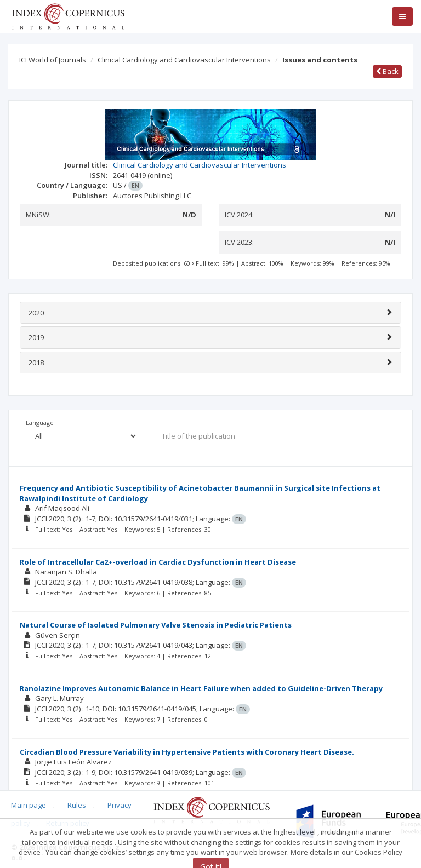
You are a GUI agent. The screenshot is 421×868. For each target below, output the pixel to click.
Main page (29, 805)
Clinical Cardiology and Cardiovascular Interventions (184, 60)
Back (387, 71)
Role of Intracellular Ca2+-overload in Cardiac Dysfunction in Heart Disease (158, 562)
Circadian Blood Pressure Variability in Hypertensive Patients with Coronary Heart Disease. (187, 752)
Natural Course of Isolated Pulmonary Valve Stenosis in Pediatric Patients (156, 625)
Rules (77, 805)
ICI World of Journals (53, 60)
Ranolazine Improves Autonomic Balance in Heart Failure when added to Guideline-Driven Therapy (201, 688)
